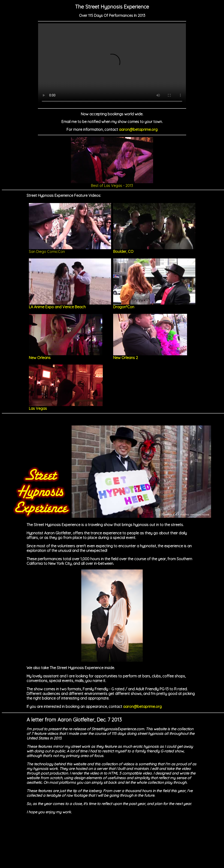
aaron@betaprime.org (138, 129)
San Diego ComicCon (70, 250)
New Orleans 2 (150, 356)
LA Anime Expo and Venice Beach (70, 305)
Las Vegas (66, 407)
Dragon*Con (154, 305)
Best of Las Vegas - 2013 (112, 184)
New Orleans (66, 356)
